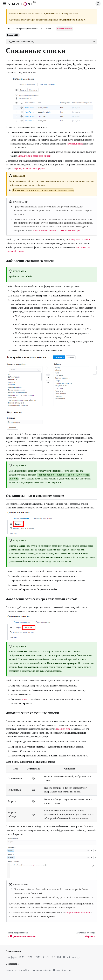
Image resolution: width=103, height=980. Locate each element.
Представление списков (45, 231)
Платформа (11, 957)
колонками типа (75, 144)
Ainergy (76, 957)
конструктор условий (79, 240)
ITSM (29, 957)
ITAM (37, 957)
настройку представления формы (28, 169)
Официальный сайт (41, 970)
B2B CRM (56, 957)
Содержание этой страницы (21, 42)
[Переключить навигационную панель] (5, 4)
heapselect (26, 699)
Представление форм (69, 231)
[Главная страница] (9, 29)
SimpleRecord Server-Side (78, 913)
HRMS (66, 957)
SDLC (45, 957)
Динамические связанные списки (34, 156)
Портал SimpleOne (62, 970)
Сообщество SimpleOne (18, 970)
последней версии (68, 20)
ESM (22, 957)
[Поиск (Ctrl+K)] (98, 4)
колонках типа (63, 729)
